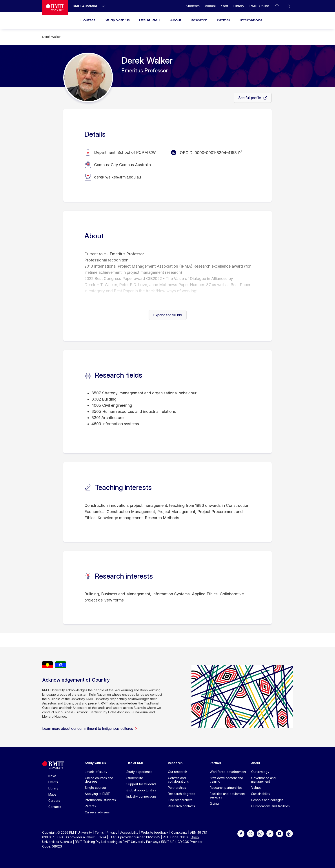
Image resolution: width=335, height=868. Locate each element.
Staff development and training (226, 780)
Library (53, 788)
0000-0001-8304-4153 (216, 153)
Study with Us (95, 763)
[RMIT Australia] (85, 6)
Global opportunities (141, 790)
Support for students (141, 784)
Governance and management (263, 780)
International (252, 20)
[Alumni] (210, 6)
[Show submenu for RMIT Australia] (102, 6)
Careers (54, 801)
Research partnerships (226, 788)
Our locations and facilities (270, 806)
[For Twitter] (251, 833)
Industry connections (141, 796)
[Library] (239, 6)
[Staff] (225, 6)
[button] (288, 6)
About (176, 20)
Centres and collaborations (178, 780)
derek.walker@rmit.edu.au (117, 177)
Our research (178, 772)
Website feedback (155, 832)
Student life (135, 778)
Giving (214, 803)
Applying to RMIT (97, 794)
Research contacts (181, 806)
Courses (88, 20)
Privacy (112, 832)
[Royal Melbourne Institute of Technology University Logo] (55, 7)
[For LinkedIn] (270, 833)
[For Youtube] (280, 833)
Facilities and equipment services (227, 795)
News (52, 776)
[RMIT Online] (259, 6)
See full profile (250, 98)
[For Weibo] (289, 833)
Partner (224, 20)
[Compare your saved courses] (280, 6)
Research (199, 20)
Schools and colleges (267, 800)
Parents (90, 806)
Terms (99, 832)
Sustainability (261, 794)
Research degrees (182, 794)
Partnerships (177, 788)
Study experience (139, 772)
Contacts (55, 807)
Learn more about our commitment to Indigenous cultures (90, 728)
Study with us (117, 20)
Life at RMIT (150, 20)
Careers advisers (97, 812)
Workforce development (228, 772)
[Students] (193, 6)
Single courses (96, 788)
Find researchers (180, 800)
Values (256, 788)
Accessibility (129, 832)
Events (53, 782)
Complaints (179, 832)
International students (100, 800)
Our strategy (260, 772)
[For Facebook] (241, 833)
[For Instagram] (260, 833)
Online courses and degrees (99, 780)
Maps (52, 794)
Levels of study (96, 772)
